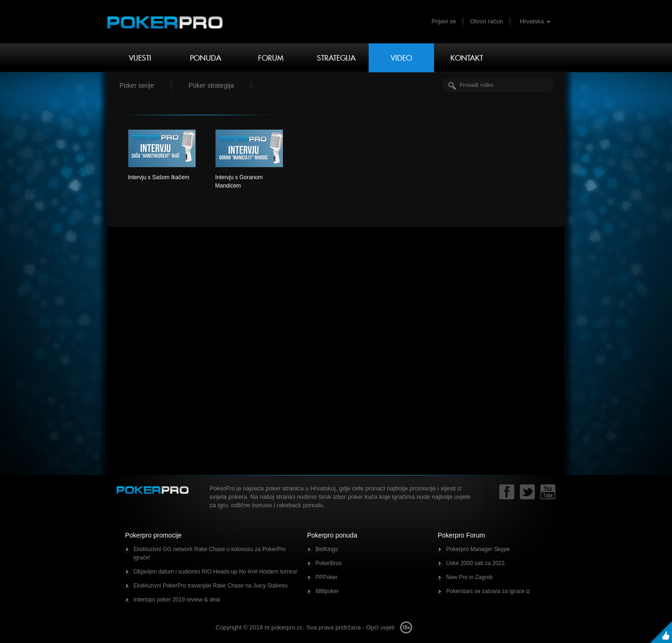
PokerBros (329, 563)
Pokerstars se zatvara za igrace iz (488, 591)
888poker (327, 591)
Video (401, 58)
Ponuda (206, 58)
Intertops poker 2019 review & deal (177, 600)
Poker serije (137, 85)
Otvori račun (486, 21)
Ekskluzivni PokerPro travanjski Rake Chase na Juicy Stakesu (210, 586)
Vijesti (140, 58)
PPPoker (326, 577)
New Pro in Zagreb (469, 577)
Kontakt (467, 58)
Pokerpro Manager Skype (478, 549)
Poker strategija (211, 85)
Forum (271, 58)
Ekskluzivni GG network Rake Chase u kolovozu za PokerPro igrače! (210, 553)
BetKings (327, 549)
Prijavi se (444, 21)
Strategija (336, 58)
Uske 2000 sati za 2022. (476, 563)
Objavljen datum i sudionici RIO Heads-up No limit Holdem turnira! (215, 572)
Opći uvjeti (380, 627)
